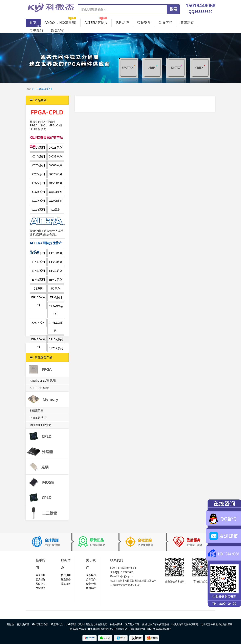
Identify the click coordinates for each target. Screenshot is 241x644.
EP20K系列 (56, 348)
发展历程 (166, 22)
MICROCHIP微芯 (41, 425)
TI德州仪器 (37, 411)
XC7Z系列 (38, 201)
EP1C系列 (56, 253)
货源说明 (66, 575)
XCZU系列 (56, 183)
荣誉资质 (144, 22)
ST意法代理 (57, 624)
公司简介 (91, 579)
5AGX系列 (38, 323)
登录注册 (41, 575)
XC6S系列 (56, 165)
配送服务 (66, 579)
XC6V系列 (38, 174)
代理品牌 (122, 22)
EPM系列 (56, 297)
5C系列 (56, 289)
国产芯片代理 (132, 624)
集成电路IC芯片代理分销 (155, 624)
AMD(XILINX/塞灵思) (60, 22)
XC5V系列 (38, 165)
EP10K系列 (56, 339)
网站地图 (41, 588)
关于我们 (36, 30)
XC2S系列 (56, 148)
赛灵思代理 (23, 624)
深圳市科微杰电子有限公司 (93, 624)
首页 (33, 23)
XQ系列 (56, 210)
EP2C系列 (56, 262)
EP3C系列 (56, 271)
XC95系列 (38, 210)
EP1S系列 (38, 253)
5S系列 (38, 289)
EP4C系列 (56, 280)
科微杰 (10, 624)
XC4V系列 (38, 156)
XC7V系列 (38, 183)
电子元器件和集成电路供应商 (217, 624)
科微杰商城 (116, 624)
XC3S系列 (56, 156)
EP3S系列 (38, 271)
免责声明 (91, 584)
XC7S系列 (56, 174)
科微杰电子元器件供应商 (185, 624)
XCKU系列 (56, 192)
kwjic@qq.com (126, 576)
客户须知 (41, 579)
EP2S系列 (38, 262)
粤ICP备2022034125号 (159, 629)
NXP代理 (71, 624)
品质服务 (66, 584)
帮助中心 (41, 584)
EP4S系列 (38, 280)
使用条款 (91, 588)
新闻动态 (187, 22)
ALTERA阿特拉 (96, 22)
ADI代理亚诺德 (40, 624)
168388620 (127, 572)
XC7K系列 (38, 192)
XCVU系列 (56, 201)
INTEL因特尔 (38, 418)
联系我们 (58, 30)
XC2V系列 (38, 148)
